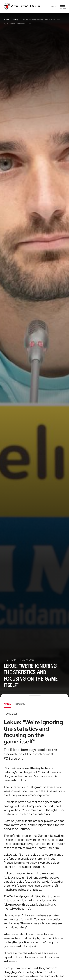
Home (6, 19)
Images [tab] (20, 704)
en (54, 6)
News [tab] (7, 704)
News (16, 19)
